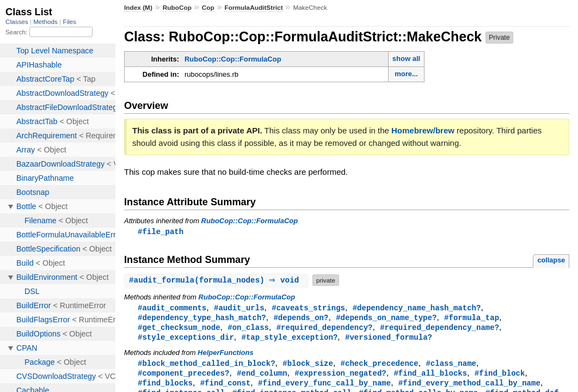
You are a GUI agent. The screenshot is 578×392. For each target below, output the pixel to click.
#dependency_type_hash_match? (202, 319)
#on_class (248, 329)
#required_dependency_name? (439, 329)
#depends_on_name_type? (386, 319)
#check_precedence (380, 366)
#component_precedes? (183, 376)
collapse (551, 261)
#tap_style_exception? (289, 339)
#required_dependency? (325, 329)
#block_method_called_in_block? (207, 366)
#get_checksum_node (179, 329)
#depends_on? (301, 319)
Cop (208, 8)
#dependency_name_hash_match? (417, 308)
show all (406, 59)
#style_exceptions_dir (186, 339)
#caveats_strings (308, 308)
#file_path (161, 232)
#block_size (308, 366)
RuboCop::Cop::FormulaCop (233, 59)
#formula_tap (472, 319)
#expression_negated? (340, 376)
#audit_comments (172, 308)
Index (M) (138, 8)
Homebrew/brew (423, 130)
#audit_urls (239, 308)
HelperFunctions (226, 355)
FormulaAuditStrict (253, 8)
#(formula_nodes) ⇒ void (218, 281)
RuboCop (177, 8)
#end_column (262, 376)
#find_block (500, 376)
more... (406, 74)
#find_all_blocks (430, 376)
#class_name (451, 366)
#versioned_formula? (389, 339)
